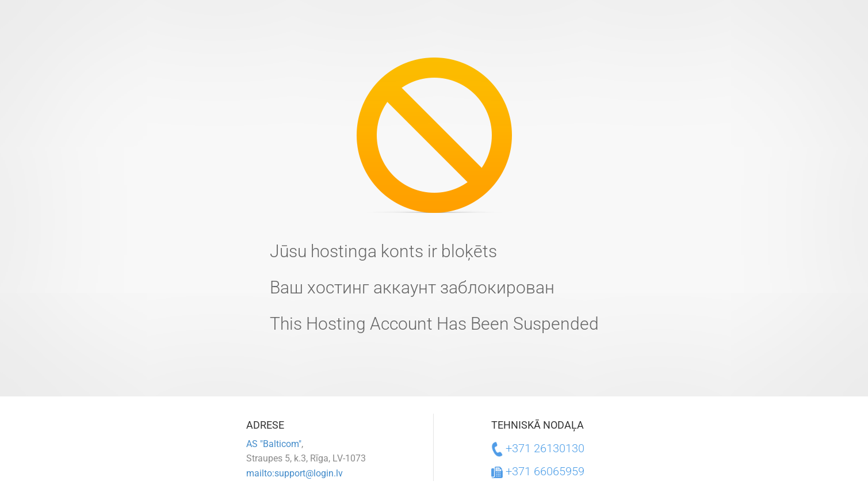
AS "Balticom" (274, 444)
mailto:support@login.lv (295, 473)
